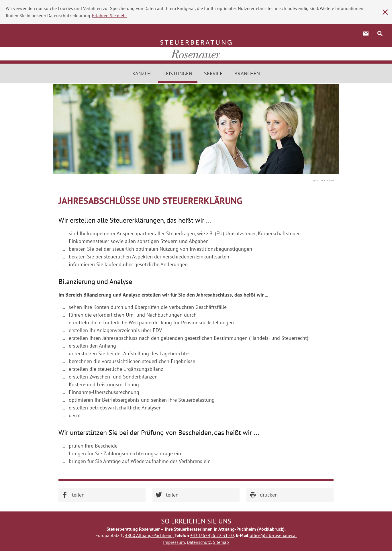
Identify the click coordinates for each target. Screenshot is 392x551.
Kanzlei (142, 73)
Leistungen (178, 73)
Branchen (247, 73)
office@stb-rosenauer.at (273, 535)
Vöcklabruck (271, 529)
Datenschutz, (199, 542)
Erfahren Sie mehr (109, 15)
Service (213, 73)
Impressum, (174, 542)
